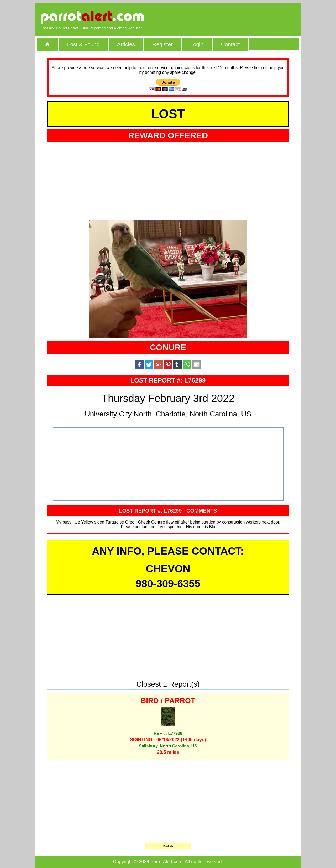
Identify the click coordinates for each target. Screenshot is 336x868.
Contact (230, 44)
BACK (168, 846)
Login (197, 44)
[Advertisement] (235, 17)
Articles (126, 44)
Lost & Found (83, 44)
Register (162, 44)
